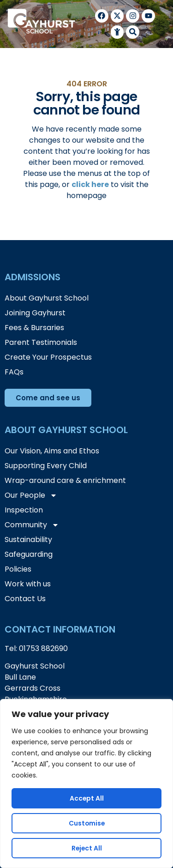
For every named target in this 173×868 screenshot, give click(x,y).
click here (90, 184)
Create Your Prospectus (48, 357)
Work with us (28, 584)
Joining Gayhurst (35, 313)
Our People (31, 495)
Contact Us (25, 599)
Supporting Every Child (46, 466)
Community (32, 525)
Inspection (24, 510)
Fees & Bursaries (34, 328)
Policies (18, 569)
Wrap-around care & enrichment (65, 480)
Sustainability (28, 539)
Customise (87, 823)
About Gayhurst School (47, 298)
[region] (86, 784)
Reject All (87, 848)
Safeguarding (29, 554)
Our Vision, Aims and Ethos (52, 451)
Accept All (86, 798)
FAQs (14, 372)
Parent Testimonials (41, 342)
